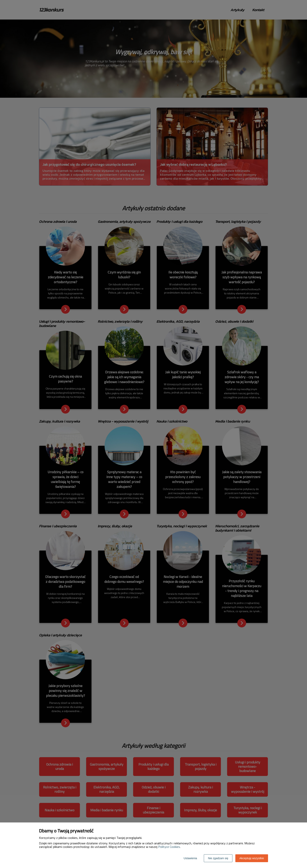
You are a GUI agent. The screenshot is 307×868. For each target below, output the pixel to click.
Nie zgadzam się (218, 858)
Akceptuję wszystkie (252, 858)
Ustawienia (190, 858)
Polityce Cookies (169, 847)
